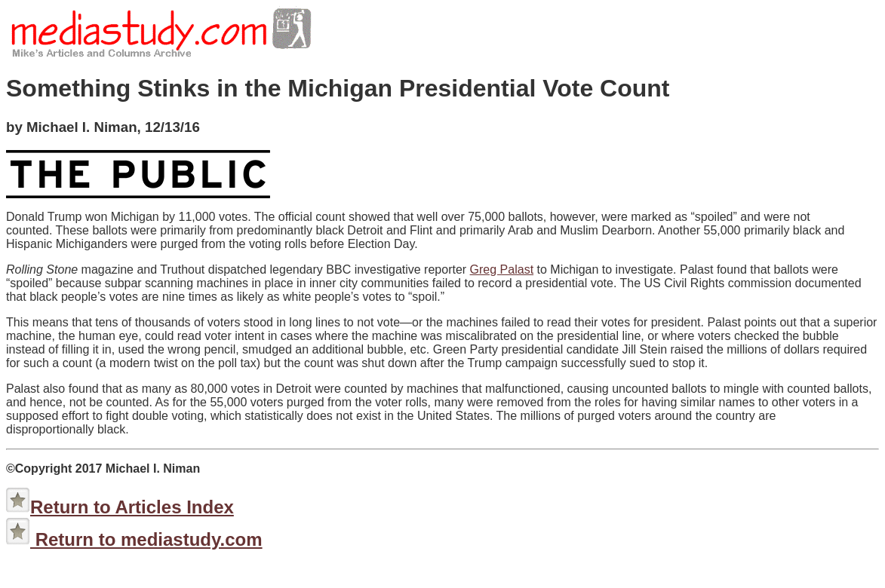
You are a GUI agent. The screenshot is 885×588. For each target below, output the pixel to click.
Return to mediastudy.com (146, 539)
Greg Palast (502, 269)
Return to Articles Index (132, 507)
